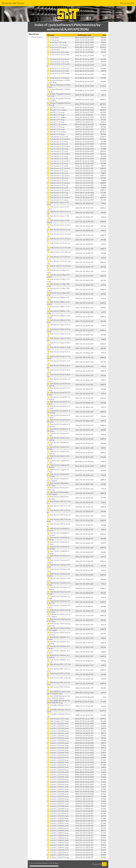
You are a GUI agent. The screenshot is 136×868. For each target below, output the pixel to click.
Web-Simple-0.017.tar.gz (58, 721)
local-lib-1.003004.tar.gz (58, 750)
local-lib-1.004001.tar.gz (58, 760)
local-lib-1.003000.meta (58, 728)
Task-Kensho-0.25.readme (58, 154)
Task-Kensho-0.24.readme (58, 146)
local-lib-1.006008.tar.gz (58, 809)
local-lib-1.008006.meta (58, 845)
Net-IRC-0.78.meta (56, 122)
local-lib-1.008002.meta (58, 826)
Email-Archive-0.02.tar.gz (58, 68)
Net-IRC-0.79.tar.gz (56, 134)
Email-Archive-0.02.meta (58, 62)
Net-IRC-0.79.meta (56, 129)
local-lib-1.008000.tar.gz (58, 818)
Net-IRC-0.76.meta (56, 107)
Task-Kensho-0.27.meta (57, 166)
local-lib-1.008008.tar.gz (58, 852)
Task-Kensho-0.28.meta (57, 173)
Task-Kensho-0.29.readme (58, 183)
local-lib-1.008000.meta (58, 816)
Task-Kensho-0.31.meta (57, 195)
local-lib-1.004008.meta (58, 792)
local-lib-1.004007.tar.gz (58, 789)
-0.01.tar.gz (53, 40)
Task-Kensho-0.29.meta (57, 180)
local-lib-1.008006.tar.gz (58, 848)
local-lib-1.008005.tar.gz (58, 843)
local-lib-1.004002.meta (58, 762)
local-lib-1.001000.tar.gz (58, 726)
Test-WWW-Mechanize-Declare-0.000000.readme (59, 697)
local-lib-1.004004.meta (58, 772)
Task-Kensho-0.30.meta (57, 188)
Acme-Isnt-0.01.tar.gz (57, 47)
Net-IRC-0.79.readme (57, 132)
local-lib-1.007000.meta (58, 811)
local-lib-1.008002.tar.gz (58, 828)
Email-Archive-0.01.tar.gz (58, 59)
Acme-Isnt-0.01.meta (57, 42)
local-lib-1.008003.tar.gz (58, 833)
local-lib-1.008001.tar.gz (58, 823)
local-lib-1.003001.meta (58, 733)
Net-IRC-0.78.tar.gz (56, 127)
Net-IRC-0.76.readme (57, 110)
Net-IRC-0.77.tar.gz (56, 120)
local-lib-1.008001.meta (58, 821)
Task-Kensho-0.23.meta (57, 137)
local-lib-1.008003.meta (58, 830)
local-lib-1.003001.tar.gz (58, 736)
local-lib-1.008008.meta (58, 850)
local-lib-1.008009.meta (58, 855)
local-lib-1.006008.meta (58, 806)
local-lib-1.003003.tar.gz (58, 745)
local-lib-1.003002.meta (58, 738)
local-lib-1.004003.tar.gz (58, 770)
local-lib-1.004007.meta (58, 787)
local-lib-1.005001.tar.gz (58, 804)
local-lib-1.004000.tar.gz (58, 755)
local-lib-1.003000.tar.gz (58, 731)
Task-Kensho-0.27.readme (58, 168)
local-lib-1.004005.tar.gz (58, 779)
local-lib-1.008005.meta (58, 840)
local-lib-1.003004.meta (58, 748)
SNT (104, 864)
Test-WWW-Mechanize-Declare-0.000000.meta (59, 693)
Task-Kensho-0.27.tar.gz (58, 171)
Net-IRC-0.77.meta (56, 115)
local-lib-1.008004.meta (58, 835)
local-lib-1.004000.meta (58, 753)
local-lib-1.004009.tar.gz (58, 799)
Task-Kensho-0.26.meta (57, 159)
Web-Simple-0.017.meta (58, 719)
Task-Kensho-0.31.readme (58, 197)
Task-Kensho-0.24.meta (57, 144)
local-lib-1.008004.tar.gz (58, 838)
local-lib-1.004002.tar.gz (58, 765)
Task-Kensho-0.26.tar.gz (58, 163)
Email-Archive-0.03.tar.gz (58, 78)
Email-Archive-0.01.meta (58, 52)
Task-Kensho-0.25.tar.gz (58, 156)
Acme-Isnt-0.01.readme (58, 45)
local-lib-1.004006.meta (58, 782)
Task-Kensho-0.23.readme (58, 139)
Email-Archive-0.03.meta (58, 71)
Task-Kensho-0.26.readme (58, 161)
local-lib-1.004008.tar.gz (58, 794)
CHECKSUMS (53, 50)
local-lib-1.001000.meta (58, 723)
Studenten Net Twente (13, 3)
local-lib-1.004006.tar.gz (58, 784)
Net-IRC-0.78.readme (57, 124)
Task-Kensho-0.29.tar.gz (58, 185)
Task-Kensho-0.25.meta (57, 151)
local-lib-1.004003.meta (58, 767)
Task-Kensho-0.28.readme (58, 176)
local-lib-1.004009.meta (58, 796)
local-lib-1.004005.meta (58, 777)
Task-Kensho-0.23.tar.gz (58, 142)
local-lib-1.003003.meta (58, 743)
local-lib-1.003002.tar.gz (58, 740)
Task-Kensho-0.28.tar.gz (58, 178)
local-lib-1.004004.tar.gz (58, 775)
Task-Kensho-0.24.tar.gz (58, 149)
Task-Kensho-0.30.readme (58, 190)
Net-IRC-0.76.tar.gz (56, 112)
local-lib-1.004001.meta (58, 758)
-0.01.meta (53, 38)
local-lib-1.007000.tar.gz (58, 813)
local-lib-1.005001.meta (58, 801)
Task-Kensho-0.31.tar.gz (58, 200)
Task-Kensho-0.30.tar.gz (58, 193)
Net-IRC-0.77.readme (57, 117)
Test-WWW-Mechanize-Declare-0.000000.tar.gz (59, 702)
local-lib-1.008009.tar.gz (58, 857)
